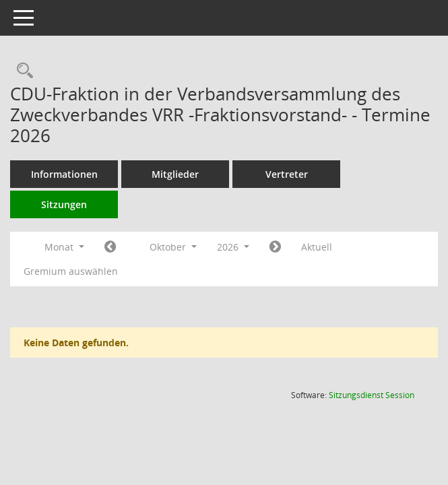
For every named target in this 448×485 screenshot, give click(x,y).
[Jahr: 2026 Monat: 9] (110, 247)
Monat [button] (64, 247)
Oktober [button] (173, 247)
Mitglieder (175, 174)
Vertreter (287, 174)
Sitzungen (64, 204)
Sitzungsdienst (372, 395)
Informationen (64, 174)
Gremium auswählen (71, 271)
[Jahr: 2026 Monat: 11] (275, 247)
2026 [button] (233, 247)
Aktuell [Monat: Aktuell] (317, 247)
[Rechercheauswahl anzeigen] (22, 71)
